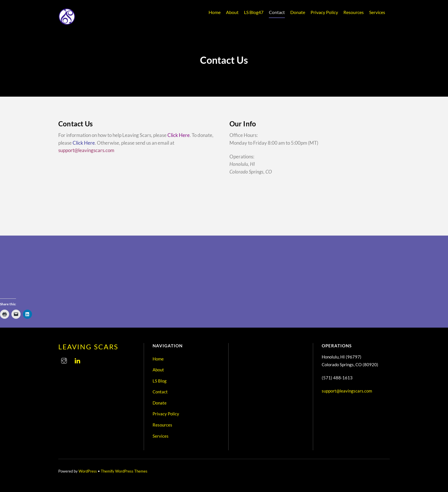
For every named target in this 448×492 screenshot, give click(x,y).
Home (215, 12)
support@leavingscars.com (86, 150)
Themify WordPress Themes (124, 471)
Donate (298, 12)
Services (377, 12)
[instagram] (64, 360)
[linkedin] (77, 360)
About (232, 12)
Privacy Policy (324, 12)
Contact (277, 12)
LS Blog (254, 12)
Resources (354, 12)
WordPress (88, 471)
